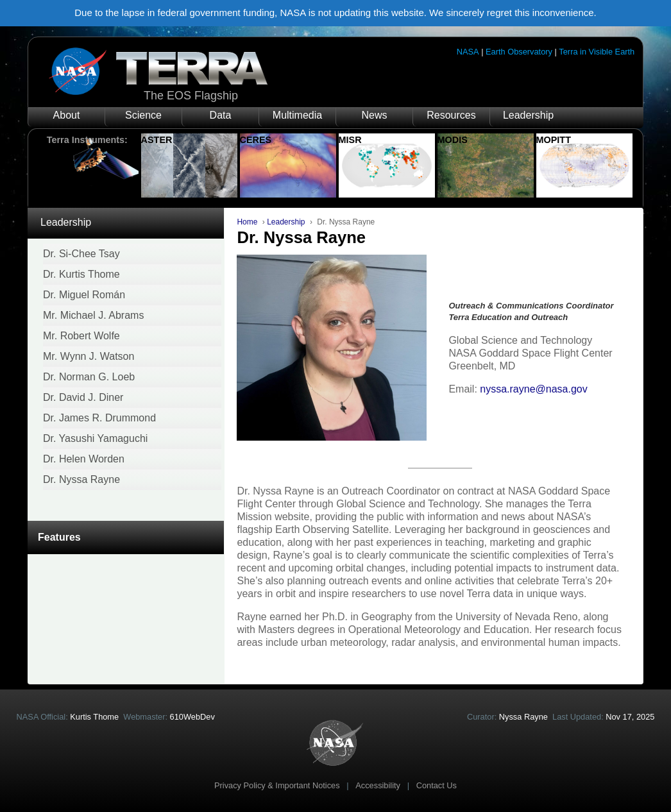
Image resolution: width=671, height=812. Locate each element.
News (374, 115)
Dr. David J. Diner (83, 397)
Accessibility (378, 785)
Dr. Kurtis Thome (81, 274)
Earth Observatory (519, 52)
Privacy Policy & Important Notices (277, 785)
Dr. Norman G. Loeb (89, 377)
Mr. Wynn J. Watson (89, 356)
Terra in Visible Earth (597, 52)
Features (59, 537)
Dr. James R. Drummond (99, 418)
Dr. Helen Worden (84, 459)
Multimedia (297, 115)
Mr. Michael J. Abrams (93, 315)
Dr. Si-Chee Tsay (81, 254)
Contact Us (437, 785)
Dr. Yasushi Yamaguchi (95, 438)
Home (247, 222)
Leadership (528, 115)
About (67, 115)
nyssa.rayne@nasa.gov (533, 389)
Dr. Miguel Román (84, 295)
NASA (468, 52)
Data (221, 115)
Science (143, 115)
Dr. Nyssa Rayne (81, 479)
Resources (451, 115)
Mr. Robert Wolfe (81, 336)
